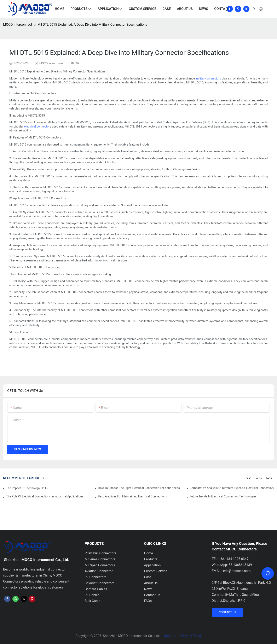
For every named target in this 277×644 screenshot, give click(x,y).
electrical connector (37, 126)
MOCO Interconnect (18, 25)
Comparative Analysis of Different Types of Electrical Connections (232, 488)
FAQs (269, 478)
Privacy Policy (192, 636)
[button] (227, 9)
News (259, 478)
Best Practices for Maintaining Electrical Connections (132, 496)
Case (248, 478)
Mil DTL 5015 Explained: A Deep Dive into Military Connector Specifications (92, 25)
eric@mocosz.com (237, 571)
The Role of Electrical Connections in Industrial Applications (45, 496)
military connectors (209, 78)
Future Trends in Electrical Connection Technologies (223, 496)
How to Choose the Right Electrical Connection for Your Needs (139, 488)
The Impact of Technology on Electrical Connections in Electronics (27, 488)
